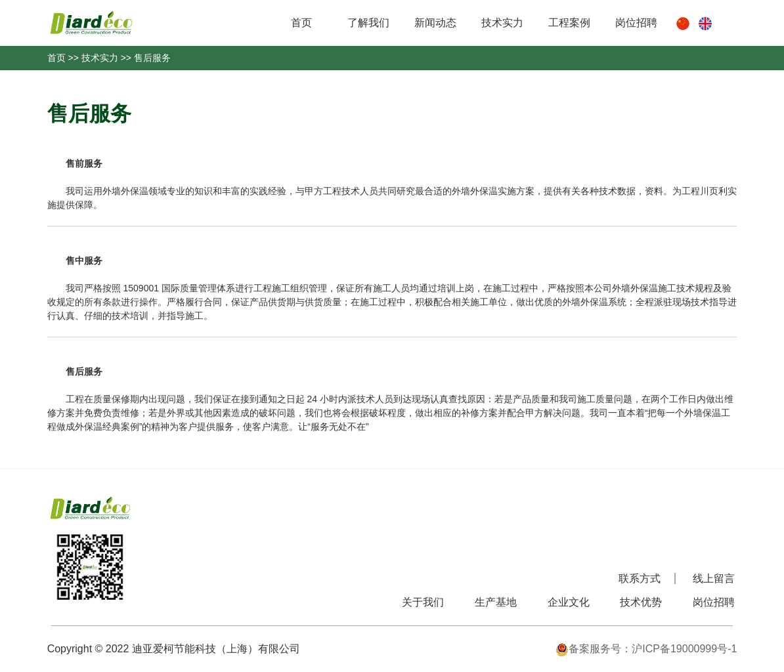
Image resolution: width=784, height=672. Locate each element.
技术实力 (502, 23)
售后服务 (152, 58)
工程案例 (569, 23)
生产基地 (496, 602)
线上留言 (714, 578)
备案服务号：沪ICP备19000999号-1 (646, 649)
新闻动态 (435, 23)
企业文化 (569, 602)
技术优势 (641, 602)
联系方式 (640, 578)
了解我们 (368, 23)
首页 (301, 23)
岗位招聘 (636, 23)
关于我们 (423, 602)
